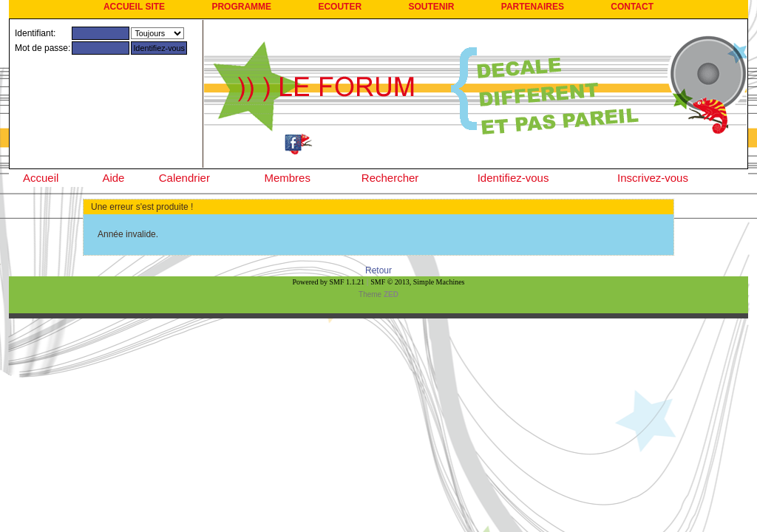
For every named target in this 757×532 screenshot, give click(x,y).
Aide (113, 178)
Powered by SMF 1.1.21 (329, 282)
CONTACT (632, 7)
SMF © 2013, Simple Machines (417, 282)
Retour (378, 270)
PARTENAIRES (533, 7)
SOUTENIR (431, 7)
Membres (287, 178)
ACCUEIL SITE (134, 7)
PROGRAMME (241, 7)
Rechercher (390, 178)
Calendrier (184, 178)
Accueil (41, 178)
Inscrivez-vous (653, 178)
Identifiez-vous (513, 178)
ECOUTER (340, 7)
